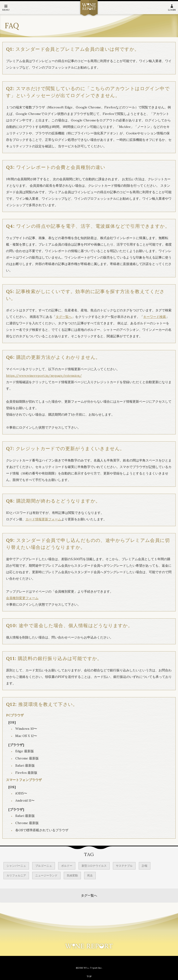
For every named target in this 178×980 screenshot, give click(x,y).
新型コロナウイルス (94, 866)
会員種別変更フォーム (22, 598)
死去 (90, 875)
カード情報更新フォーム (43, 519)
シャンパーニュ (16, 866)
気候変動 (72, 875)
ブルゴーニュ (44, 866)
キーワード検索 (155, 317)
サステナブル (124, 866)
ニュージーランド (46, 875)
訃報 (145, 866)
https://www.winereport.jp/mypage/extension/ (44, 376)
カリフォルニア (16, 875)
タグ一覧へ (64, 317)
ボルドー (67, 866)
